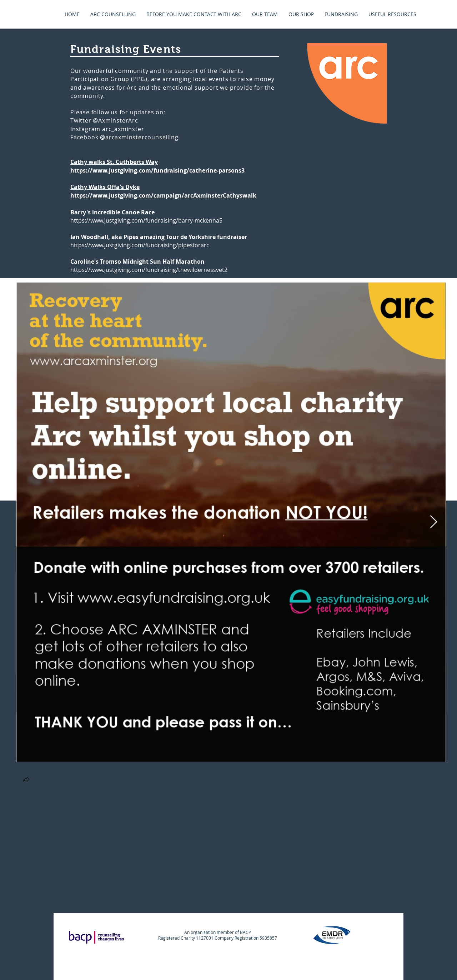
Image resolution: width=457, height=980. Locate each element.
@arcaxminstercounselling (139, 137)
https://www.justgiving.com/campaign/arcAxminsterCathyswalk (163, 195)
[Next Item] (434, 522)
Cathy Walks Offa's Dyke (105, 187)
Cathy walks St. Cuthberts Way (114, 162)
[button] (26, 780)
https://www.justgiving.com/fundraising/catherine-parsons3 (157, 170)
